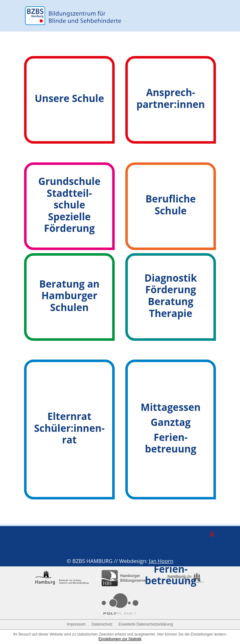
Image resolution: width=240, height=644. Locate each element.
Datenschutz (102, 624)
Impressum (76, 624)
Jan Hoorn (161, 561)
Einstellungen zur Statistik (120, 639)
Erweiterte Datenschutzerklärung (146, 624)
